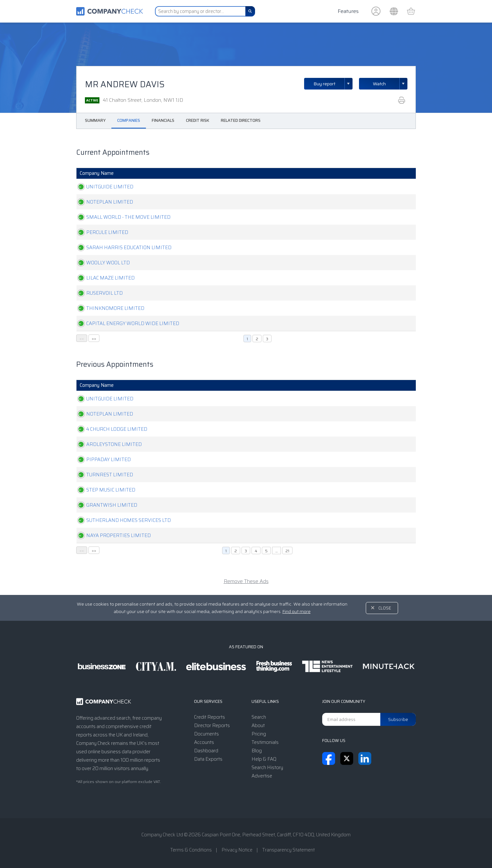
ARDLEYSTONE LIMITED (108, 444)
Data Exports (208, 759)
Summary (95, 120)
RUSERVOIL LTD (98, 293)
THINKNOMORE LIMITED (109, 308)
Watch (379, 84)
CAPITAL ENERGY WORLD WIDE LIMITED (126, 323)
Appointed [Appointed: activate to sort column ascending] (355, 173)
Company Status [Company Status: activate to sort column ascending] (267, 173)
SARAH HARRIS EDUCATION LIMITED (122, 248)
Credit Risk (198, 120)
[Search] (250, 11)
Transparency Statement (288, 850)
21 (287, 551)
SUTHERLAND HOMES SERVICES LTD (122, 520)
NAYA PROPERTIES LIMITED (112, 535)
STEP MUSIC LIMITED (104, 490)
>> (94, 339)
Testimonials (265, 742)
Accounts (204, 742)
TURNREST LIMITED (103, 475)
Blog (257, 751)
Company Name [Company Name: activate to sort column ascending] (97, 173)
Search (259, 717)
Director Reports (212, 725)
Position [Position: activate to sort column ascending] (320, 173)
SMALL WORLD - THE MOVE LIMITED (122, 217)
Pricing (259, 734)
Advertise (262, 776)
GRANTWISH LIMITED (105, 505)
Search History (267, 767)
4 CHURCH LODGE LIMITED (110, 429)
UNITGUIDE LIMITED (103, 187)
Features (348, 11)
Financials (163, 120)
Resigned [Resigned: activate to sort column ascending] (393, 173)
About (258, 725)
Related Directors (241, 120)
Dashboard (206, 751)
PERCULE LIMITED (101, 232)
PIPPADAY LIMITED (102, 460)
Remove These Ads (246, 581)
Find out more (297, 611)
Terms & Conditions (191, 850)
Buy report (333, 84)
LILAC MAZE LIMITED (104, 278)
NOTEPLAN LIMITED (103, 202)
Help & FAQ (264, 759)
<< (82, 339)
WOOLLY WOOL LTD (102, 263)
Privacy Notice (237, 850)
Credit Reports (210, 717)
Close (385, 608)
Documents (206, 734)
